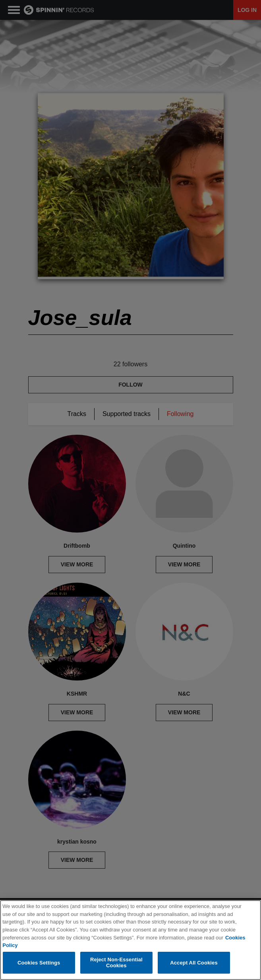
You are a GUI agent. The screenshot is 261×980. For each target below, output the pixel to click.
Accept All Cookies (194, 963)
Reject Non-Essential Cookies (116, 963)
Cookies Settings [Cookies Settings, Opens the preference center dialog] (39, 963)
